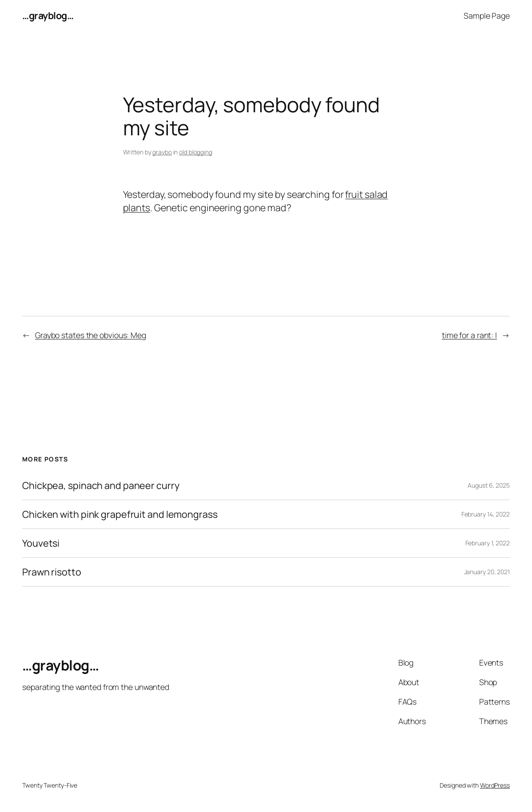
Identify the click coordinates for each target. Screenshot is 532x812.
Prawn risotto (52, 572)
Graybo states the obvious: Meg (91, 335)
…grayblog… (48, 15)
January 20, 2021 (487, 572)
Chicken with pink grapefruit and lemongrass (120, 514)
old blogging (196, 152)
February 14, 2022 (486, 514)
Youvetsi (41, 543)
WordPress (495, 785)
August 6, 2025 (489, 485)
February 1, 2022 (488, 543)
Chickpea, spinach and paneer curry (101, 485)
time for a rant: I (469, 335)
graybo (162, 152)
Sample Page (487, 16)
